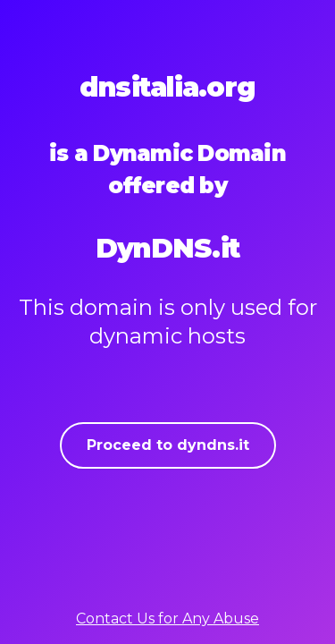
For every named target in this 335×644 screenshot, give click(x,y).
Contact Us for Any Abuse (167, 619)
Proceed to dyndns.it (168, 445)
